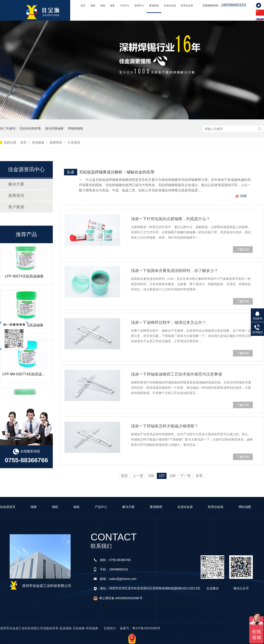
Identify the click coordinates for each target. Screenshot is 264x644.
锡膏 (93, 5)
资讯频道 (38, 142)
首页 (83, 5)
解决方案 (16, 184)
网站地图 (245, 507)
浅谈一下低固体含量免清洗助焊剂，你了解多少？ (174, 271)
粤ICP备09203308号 (146, 628)
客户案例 (16, 207)
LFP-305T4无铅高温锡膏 (24, 279)
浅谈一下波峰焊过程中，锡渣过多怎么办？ (169, 322)
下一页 (185, 476)
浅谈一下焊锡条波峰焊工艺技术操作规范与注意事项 (176, 374)
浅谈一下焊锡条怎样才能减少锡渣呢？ (165, 426)
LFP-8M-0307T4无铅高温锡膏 (26, 377)
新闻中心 (139, 5)
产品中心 (125, 5)
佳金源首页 (8, 507)
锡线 (103, 5)
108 (172, 476)
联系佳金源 (187, 5)
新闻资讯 (56, 142)
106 (151, 476)
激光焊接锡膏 (54, 128)
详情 (243, 196)
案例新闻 (154, 5)
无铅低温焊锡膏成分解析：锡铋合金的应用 (117, 172)
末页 (199, 476)
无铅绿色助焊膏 (30, 128)
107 (162, 476)
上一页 (138, 476)
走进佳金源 (170, 5)
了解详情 (243, 250)
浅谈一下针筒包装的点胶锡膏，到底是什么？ (170, 219)
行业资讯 (74, 142)
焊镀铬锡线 (75, 128)
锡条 (112, 5)
